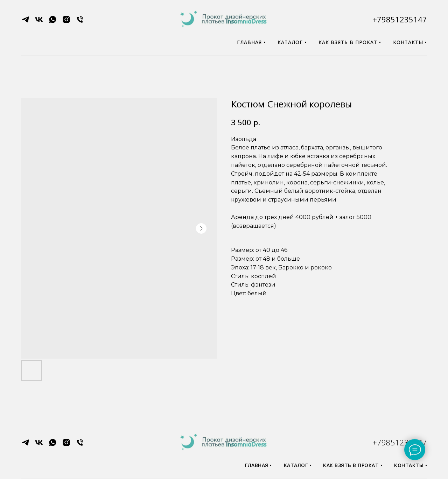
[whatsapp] (53, 22)
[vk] (39, 22)
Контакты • (410, 42)
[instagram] (66, 22)
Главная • (251, 42)
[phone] (80, 22)
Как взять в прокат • (350, 42)
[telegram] (25, 22)
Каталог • (292, 42)
